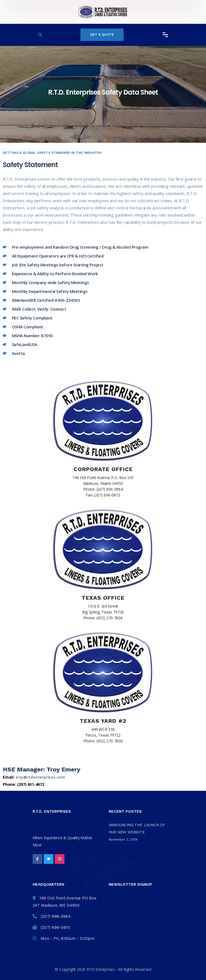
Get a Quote (102, 35)
